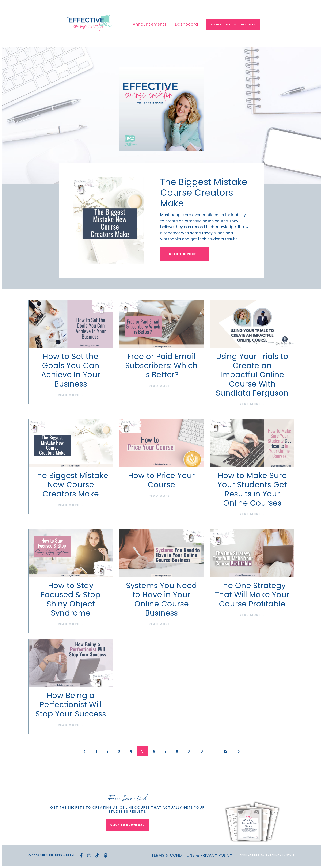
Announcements (150, 24)
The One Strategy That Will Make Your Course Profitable (252, 595)
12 (227, 752)
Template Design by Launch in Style (267, 855)
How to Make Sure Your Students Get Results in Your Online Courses (252, 489)
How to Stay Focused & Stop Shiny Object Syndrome (71, 599)
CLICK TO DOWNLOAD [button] (128, 825)
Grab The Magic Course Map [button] (233, 24)
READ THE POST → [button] (185, 255)
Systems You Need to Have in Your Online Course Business (161, 599)
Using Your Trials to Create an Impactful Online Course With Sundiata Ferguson (252, 375)
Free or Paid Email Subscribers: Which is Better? (161, 366)
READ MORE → (71, 395)
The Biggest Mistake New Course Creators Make (71, 485)
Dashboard (187, 24)
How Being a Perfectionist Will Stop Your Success (71, 705)
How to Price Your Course (161, 480)
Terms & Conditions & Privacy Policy (192, 855)
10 (201, 752)
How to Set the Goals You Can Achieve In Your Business (71, 370)
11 (214, 752)
